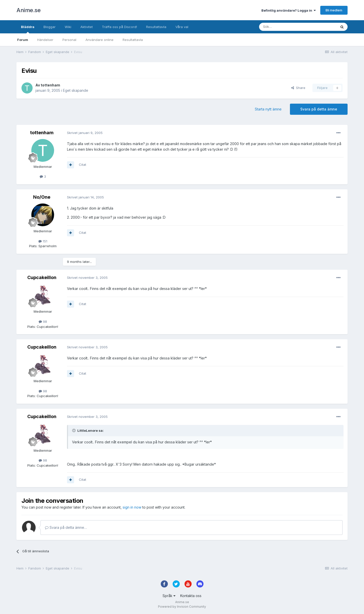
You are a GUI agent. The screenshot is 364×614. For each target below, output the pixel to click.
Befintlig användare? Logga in (289, 10)
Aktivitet (87, 27)
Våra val (182, 27)
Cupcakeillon (42, 277)
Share (298, 88)
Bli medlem (334, 10)
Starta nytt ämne (268, 109)
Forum (23, 40)
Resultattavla (133, 40)
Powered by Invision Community (182, 607)
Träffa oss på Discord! (119, 27)
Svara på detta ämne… (66, 527)
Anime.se (28, 10)
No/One (42, 197)
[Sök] (284, 27)
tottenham (50, 85)
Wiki (68, 27)
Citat (83, 165)
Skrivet (85, 133)
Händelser (45, 40)
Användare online (99, 40)
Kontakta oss (191, 596)
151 (43, 241)
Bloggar (50, 27)
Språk (169, 596)
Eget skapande (76, 90)
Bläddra (28, 29)
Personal (69, 40)
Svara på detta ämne (319, 109)
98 (43, 322)
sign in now (132, 507)
